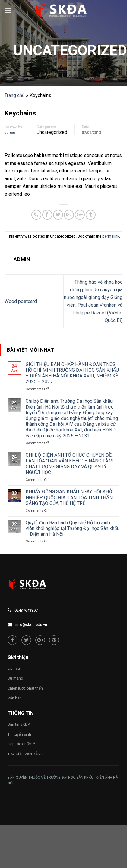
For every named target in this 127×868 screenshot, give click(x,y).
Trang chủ (15, 95)
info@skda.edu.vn (31, 625)
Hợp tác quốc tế (21, 744)
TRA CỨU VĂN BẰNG (25, 754)
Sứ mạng (15, 678)
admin (10, 133)
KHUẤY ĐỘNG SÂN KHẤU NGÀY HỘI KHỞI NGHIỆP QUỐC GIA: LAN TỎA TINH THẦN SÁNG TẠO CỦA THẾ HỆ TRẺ (70, 497)
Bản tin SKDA (19, 724)
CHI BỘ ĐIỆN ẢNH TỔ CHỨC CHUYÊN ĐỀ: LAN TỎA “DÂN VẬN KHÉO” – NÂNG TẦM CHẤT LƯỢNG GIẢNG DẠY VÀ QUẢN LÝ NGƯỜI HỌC (69, 464)
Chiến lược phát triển (25, 688)
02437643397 (26, 610)
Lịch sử (14, 668)
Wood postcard (21, 301)
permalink (111, 236)
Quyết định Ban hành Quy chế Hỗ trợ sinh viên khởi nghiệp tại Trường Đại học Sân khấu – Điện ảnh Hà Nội (73, 528)
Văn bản (15, 698)
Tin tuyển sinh (19, 734)
